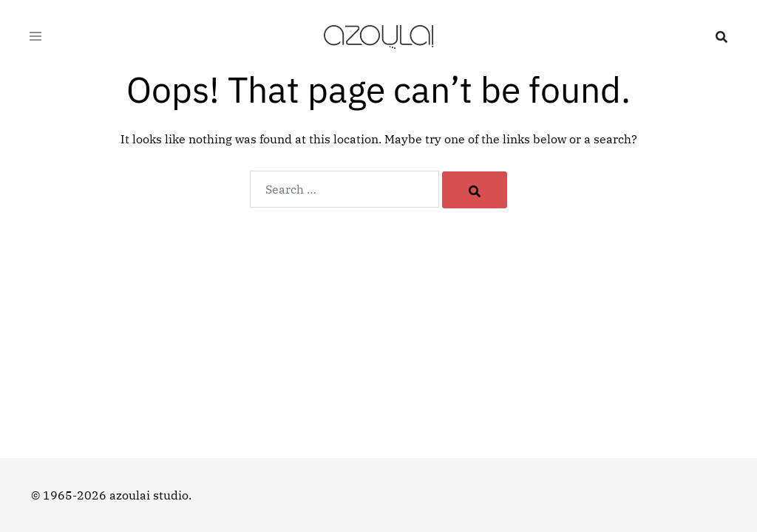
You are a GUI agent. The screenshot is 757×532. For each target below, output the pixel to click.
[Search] (475, 190)
